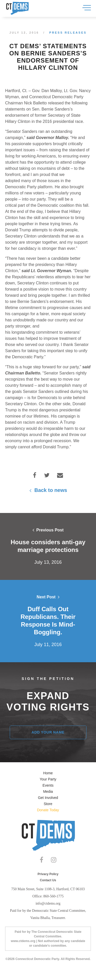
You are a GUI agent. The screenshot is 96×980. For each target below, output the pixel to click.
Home (48, 773)
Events (48, 785)
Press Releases (68, 33)
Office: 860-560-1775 (48, 896)
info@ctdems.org (48, 903)
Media (48, 791)
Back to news (48, 490)
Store (48, 804)
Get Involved (48, 798)
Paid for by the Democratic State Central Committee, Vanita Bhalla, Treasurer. (48, 914)
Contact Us (48, 880)
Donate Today (48, 810)
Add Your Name (48, 732)
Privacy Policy (48, 874)
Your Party (48, 779)
